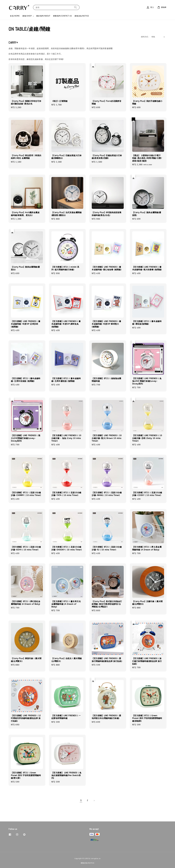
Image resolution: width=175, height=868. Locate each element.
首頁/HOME (15, 16)
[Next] (94, 801)
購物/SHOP (27, 16)
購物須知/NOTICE (82, 16)
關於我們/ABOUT (43, 16)
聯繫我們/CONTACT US (62, 16)
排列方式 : (145, 37)
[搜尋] (75, 7)
